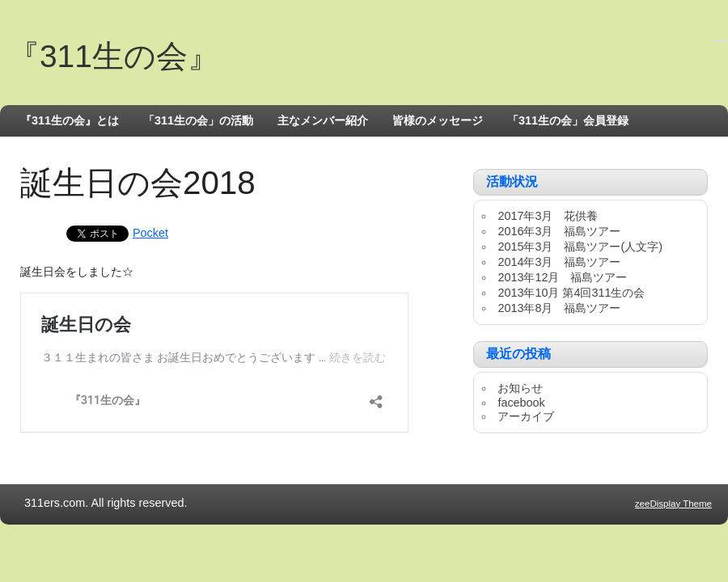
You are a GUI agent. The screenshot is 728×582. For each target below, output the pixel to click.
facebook (521, 403)
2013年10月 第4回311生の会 (571, 293)
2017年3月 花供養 (548, 216)
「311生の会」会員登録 (568, 120)
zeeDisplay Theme (673, 504)
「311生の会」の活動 (198, 120)
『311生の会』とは (70, 120)
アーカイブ (526, 416)
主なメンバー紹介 (323, 120)
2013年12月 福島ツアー (562, 277)
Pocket (150, 233)
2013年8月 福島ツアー (559, 308)
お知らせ (520, 388)
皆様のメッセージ (438, 120)
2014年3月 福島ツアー (559, 262)
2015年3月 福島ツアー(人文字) (580, 247)
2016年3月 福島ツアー (559, 231)
